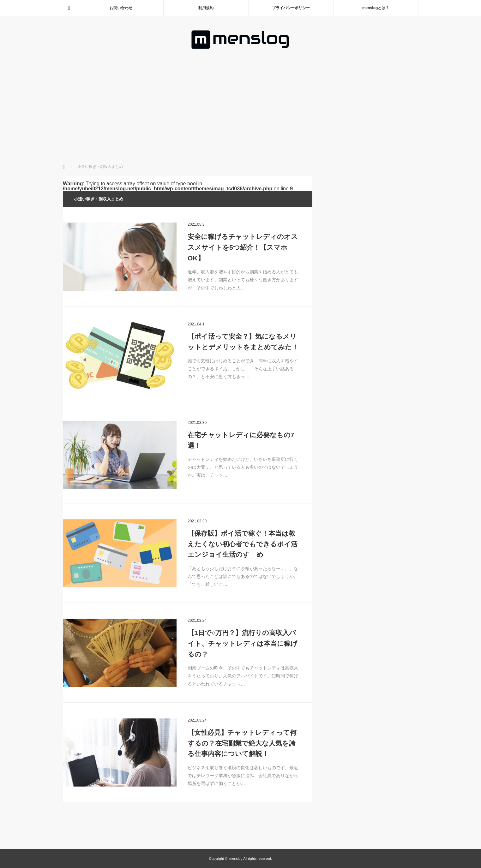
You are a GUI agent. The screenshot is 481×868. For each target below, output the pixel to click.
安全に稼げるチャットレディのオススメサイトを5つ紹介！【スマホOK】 (243, 247)
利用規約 (206, 8)
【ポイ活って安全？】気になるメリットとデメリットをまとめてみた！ (243, 342)
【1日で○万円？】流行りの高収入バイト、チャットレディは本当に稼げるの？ (243, 643)
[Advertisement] (240, 98)
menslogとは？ (376, 8)
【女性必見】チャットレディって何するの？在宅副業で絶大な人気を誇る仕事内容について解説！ (242, 743)
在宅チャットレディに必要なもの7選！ (241, 440)
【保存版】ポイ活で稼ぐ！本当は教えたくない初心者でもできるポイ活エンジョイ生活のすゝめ (243, 544)
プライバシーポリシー (291, 8)
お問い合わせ (121, 8)
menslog (236, 859)
